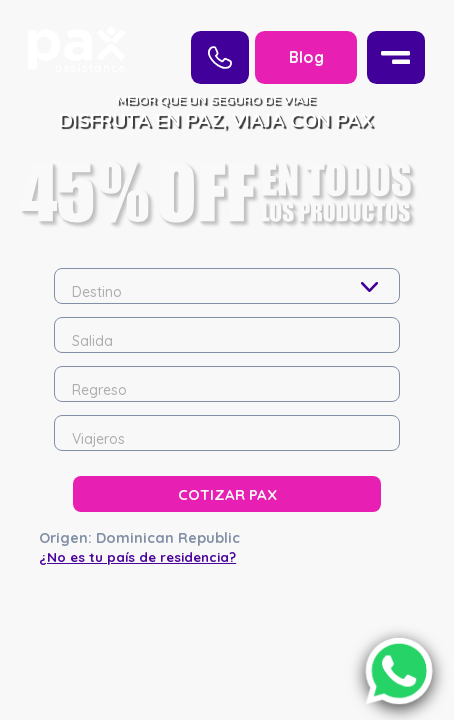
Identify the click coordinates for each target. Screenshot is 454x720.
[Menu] (396, 57)
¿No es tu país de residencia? (137, 457)
